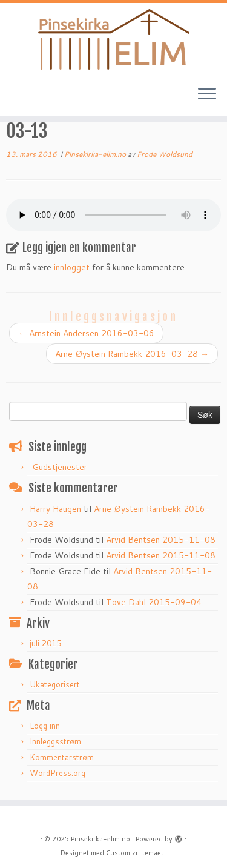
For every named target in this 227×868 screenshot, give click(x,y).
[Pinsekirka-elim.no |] (113, 39)
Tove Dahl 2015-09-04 (154, 602)
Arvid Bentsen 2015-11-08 (161, 540)
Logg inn (45, 726)
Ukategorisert (55, 684)
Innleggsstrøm (55, 741)
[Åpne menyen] (207, 94)
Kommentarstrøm (62, 757)
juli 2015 (45, 643)
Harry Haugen (55, 509)
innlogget (72, 267)
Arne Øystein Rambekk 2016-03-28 (132, 354)
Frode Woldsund (165, 154)
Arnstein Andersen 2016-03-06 (86, 333)
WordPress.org (58, 773)
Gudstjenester (60, 467)
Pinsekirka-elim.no (96, 154)
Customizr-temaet (135, 853)
